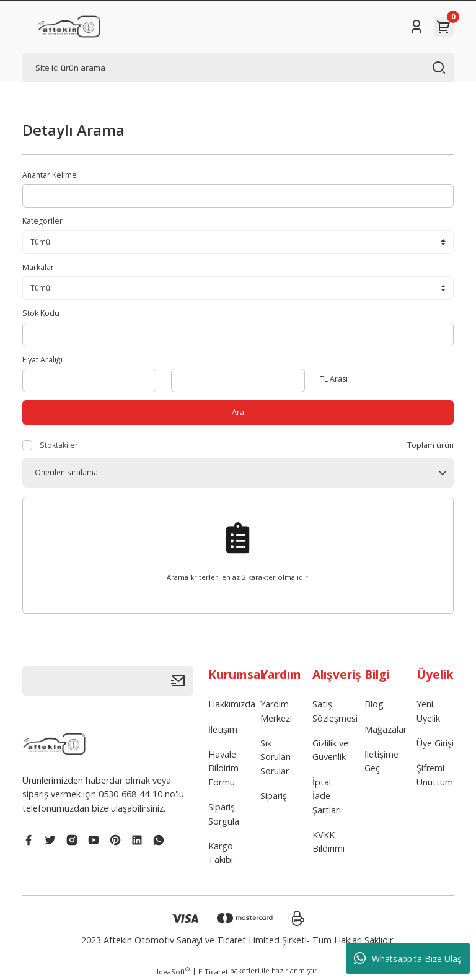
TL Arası (334, 379)
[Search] (238, 68)
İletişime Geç (381, 762)
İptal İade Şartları (327, 797)
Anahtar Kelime (50, 175)
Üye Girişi (435, 744)
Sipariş (274, 796)
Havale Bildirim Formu (223, 769)
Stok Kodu (41, 313)
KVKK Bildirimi (328, 842)
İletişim (223, 729)
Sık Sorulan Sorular (275, 758)
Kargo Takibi (221, 853)
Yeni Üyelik (428, 711)
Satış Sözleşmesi (335, 711)
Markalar (38, 267)
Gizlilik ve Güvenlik (330, 750)
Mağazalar (386, 729)
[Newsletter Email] (108, 681)
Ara (238, 412)
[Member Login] (416, 27)
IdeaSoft (173, 971)
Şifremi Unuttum (435, 775)
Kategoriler (42, 221)
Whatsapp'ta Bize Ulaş (408, 958)
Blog (374, 705)
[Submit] (182, 681)
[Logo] (69, 27)
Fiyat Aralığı (42, 360)
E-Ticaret (213, 972)
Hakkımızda (232, 705)
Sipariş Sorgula (224, 814)
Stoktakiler (59, 445)
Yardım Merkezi (276, 711)
